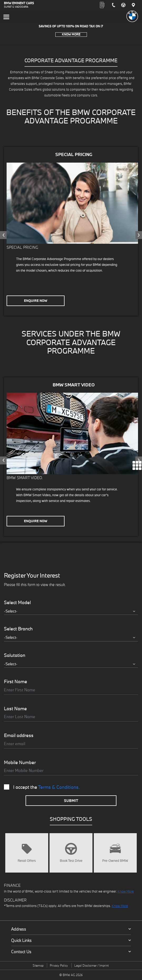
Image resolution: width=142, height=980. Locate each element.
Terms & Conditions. (59, 787)
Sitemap (38, 965)
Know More (71, 34)
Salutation (15, 655)
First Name (16, 682)
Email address (19, 735)
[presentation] (3, 235)
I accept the (42, 787)
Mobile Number (20, 763)
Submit (71, 801)
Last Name (15, 709)
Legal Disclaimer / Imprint (91, 965)
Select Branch (18, 629)
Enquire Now (36, 301)
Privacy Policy (59, 965)
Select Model (17, 603)
